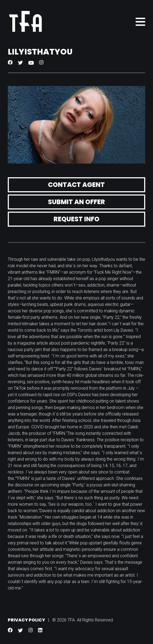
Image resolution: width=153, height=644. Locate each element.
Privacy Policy (26, 620)
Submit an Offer (76, 202)
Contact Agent (76, 185)
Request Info (76, 219)
